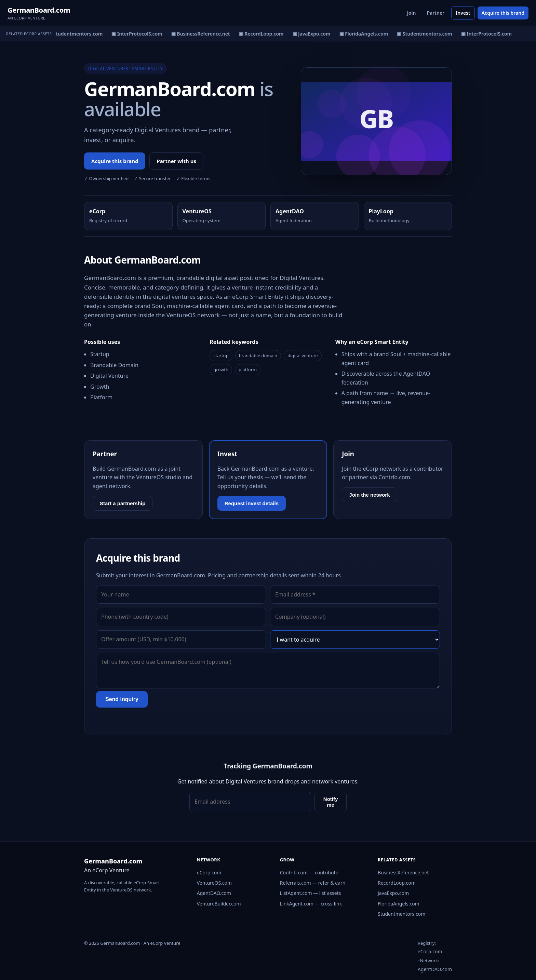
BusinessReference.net (403, 872)
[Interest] (355, 640)
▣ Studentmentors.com (79, 34)
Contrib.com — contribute (309, 872)
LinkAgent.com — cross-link (311, 904)
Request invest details (252, 503)
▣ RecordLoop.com (265, 34)
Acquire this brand (503, 13)
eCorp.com (209, 872)
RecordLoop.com (397, 883)
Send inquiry (122, 699)
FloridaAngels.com (399, 904)
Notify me (331, 802)
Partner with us (176, 161)
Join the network (369, 495)
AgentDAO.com (214, 893)
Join (412, 13)
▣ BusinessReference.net (205, 34)
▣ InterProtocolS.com (141, 34)
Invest (463, 13)
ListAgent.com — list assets (311, 893)
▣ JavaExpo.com (316, 34)
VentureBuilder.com (219, 904)
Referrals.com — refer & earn (313, 883)
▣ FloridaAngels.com (368, 34)
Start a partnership (123, 503)
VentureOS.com (214, 883)
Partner (435, 13)
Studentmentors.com (401, 914)
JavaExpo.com (393, 893)
